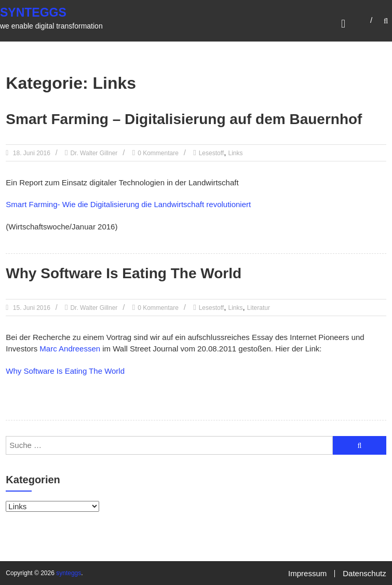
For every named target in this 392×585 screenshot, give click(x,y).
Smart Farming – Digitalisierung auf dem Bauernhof (184, 119)
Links (236, 153)
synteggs (33, 12)
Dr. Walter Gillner (94, 153)
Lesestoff (211, 153)
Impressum (307, 573)
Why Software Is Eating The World (124, 273)
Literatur (259, 308)
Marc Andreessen (70, 349)
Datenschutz (364, 573)
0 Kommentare (158, 153)
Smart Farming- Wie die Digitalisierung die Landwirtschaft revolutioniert (128, 204)
